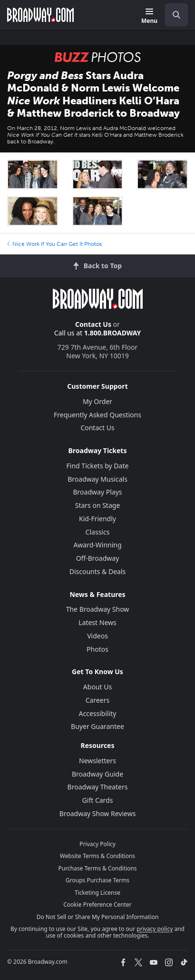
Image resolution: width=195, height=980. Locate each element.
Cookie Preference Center (97, 904)
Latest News (97, 622)
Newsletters (97, 761)
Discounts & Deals (98, 571)
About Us (97, 687)
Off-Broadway (98, 558)
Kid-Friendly (97, 519)
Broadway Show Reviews (98, 813)
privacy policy (155, 929)
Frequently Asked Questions (97, 415)
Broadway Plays (98, 492)
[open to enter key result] (176, 15)
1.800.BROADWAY (113, 333)
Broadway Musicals (97, 479)
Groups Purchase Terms (97, 880)
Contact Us (93, 324)
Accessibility (98, 713)
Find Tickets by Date (98, 466)
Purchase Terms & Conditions (97, 868)
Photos (97, 649)
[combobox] (173, 15)
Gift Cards (98, 800)
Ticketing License (97, 893)
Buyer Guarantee (97, 726)
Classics (98, 532)
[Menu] (149, 16)
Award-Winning (97, 545)
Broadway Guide (97, 774)
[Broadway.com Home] (40, 15)
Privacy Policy (97, 844)
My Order (97, 401)
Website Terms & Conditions (97, 856)
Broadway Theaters (98, 787)
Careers (97, 700)
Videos (97, 636)
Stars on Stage (98, 505)
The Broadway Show (98, 609)
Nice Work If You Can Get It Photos (54, 244)
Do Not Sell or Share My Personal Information (98, 917)
